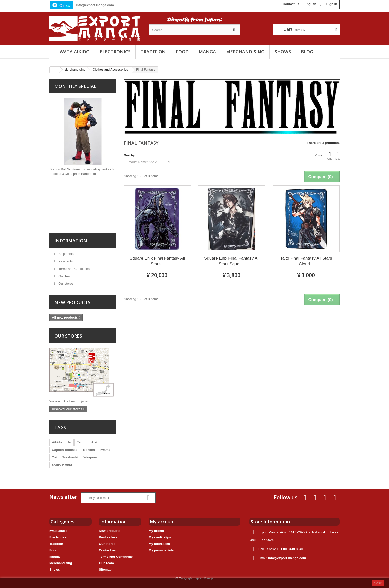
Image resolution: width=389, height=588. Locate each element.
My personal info (161, 550)
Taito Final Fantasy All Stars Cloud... (306, 261)
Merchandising (245, 52)
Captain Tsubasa (65, 450)
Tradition (153, 52)
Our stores (65, 284)
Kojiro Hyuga (62, 465)
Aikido (57, 442)
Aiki (94, 442)
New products (72, 302)
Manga (207, 52)
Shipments (66, 254)
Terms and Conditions (74, 269)
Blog (307, 52)
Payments (65, 261)
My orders (156, 531)
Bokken (89, 450)
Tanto (81, 442)
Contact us (291, 4)
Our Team (65, 276)
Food (182, 52)
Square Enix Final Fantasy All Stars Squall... (232, 261)
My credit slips (160, 537)
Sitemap (105, 570)
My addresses (159, 544)
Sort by (129, 155)
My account (162, 522)
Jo (69, 442)
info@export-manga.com (95, 5)
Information (71, 241)
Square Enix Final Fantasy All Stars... (157, 261)
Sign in (332, 4)
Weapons (91, 457)
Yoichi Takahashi (65, 457)
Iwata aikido (74, 52)
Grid (330, 156)
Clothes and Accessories (110, 70)
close (378, 583)
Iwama (105, 450)
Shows (283, 52)
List (338, 156)
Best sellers (108, 537)
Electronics (115, 52)
